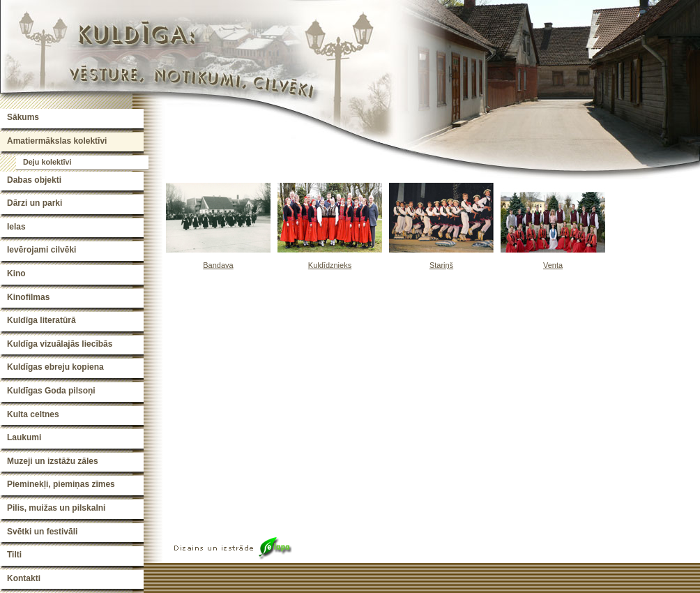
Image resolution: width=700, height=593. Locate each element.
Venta (553, 265)
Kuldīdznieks (330, 265)
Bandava (218, 265)
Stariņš (441, 265)
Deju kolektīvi (47, 162)
